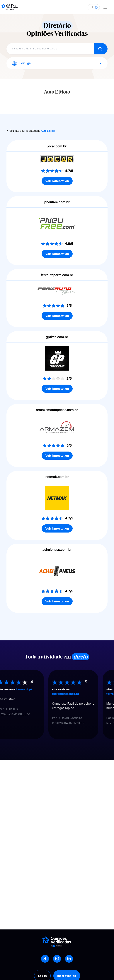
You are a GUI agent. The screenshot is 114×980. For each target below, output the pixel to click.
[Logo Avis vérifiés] (10, 7)
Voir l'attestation (57, 181)
